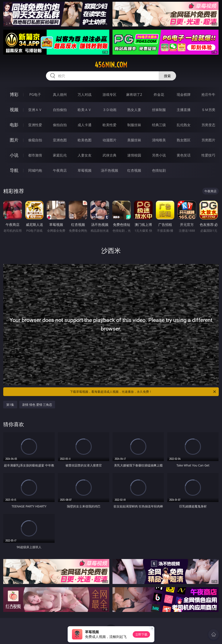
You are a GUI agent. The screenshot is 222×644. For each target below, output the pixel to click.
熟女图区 (184, 140)
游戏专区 (109, 95)
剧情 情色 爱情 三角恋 (37, 405)
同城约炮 (35, 170)
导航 (14, 170)
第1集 (10, 405)
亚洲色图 (60, 140)
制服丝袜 (134, 125)
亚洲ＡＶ (35, 110)
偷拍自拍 (60, 125)
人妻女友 (85, 155)
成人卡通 (85, 125)
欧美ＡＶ (85, 110)
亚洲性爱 (35, 125)
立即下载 (141, 634)
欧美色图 (85, 140)
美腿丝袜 (134, 140)
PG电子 (35, 95)
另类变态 (208, 125)
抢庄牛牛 (208, 95)
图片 (14, 140)
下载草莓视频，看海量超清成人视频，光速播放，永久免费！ (143, 392)
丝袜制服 (159, 110)
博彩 (14, 94)
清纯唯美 (159, 140)
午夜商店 (60, 170)
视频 (14, 110)
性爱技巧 (208, 155)
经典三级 (159, 125)
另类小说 (159, 155)
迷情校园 (134, 155)
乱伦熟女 (184, 125)
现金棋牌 (184, 95)
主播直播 (184, 110)
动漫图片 (109, 140)
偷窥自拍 (35, 140)
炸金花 (159, 95)
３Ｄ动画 (109, 110)
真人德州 (60, 95)
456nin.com (111, 65)
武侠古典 (109, 155)
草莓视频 (85, 170)
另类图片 (208, 140)
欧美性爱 (109, 125)
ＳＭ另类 (208, 110)
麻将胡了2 (134, 95)
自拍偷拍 (60, 110)
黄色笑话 (184, 155)
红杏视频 (134, 170)
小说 (14, 155)
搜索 (167, 76)
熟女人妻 (134, 110)
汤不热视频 (109, 170)
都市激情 (35, 155)
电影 (14, 125)
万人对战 (85, 95)
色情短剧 (159, 170)
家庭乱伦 (60, 155)
